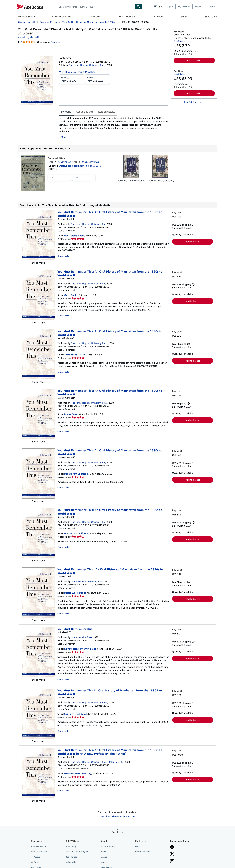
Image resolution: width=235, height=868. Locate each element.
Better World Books (75, 593)
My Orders (35, 862)
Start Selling (211, 16)
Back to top (118, 832)
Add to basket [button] (194, 60)
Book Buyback (72, 857)
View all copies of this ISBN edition (77, 72)
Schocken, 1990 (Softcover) (160, 181)
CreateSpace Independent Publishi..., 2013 (80, 166)
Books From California (76, 474)
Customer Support (143, 852)
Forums (104, 862)
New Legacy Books (74, 235)
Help (212, 7)
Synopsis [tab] (66, 112)
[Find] (138, 7)
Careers (104, 857)
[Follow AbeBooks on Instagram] (172, 862)
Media (103, 852)
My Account (184, 7)
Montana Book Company (78, 773)
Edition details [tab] (107, 112)
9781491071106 (90, 162)
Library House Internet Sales (80, 649)
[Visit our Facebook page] (172, 847)
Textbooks (158, 16)
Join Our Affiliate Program (77, 852)
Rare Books (95, 16)
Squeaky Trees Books (76, 714)
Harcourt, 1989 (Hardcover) (131, 181)
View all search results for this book (118, 816)
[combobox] (96, 7)
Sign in (170, 7)
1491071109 (65, 162)
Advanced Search (26, 16)
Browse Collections (62, 16)
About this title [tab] (85, 112)
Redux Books (71, 414)
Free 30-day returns (194, 102)
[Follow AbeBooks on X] (172, 854)
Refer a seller (71, 862)
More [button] (64, 137)
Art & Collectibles (127, 16)
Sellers (184, 16)
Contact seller (63, 256)
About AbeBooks (108, 846)
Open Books (71, 295)
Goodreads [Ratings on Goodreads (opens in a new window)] (56, 42)
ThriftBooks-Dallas (74, 355)
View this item (180, 41)
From (72, 79)
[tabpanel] (113, 127)
